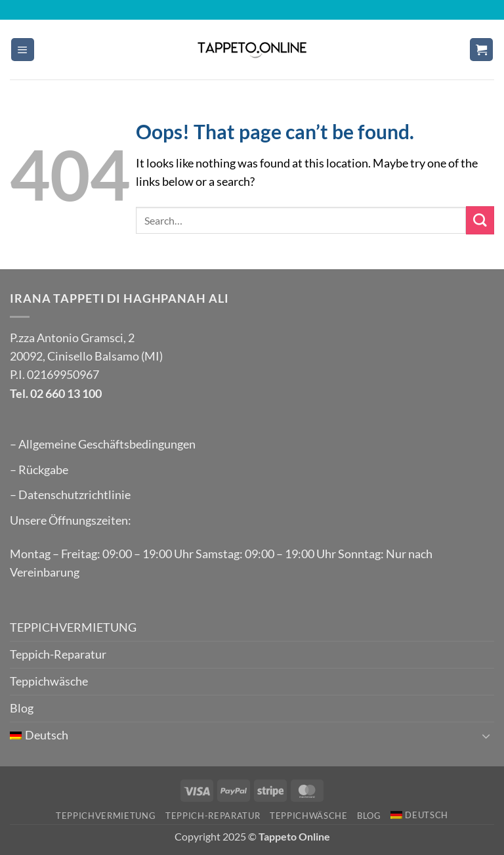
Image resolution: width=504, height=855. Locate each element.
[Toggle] (486, 736)
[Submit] (480, 220)
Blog (22, 708)
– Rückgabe (39, 470)
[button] (23, 50)
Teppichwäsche (49, 681)
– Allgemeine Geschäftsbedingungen (103, 444)
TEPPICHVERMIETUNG (73, 627)
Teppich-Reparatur (58, 654)
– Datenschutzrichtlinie (70, 495)
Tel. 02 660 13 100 (56, 394)
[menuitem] (242, 735)
